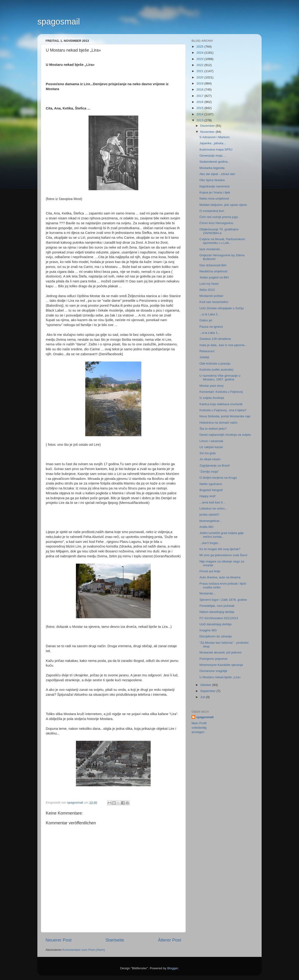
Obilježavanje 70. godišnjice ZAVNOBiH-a (219, 231)
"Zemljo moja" (209, 472)
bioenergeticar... (211, 521)
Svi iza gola (208, 453)
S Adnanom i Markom (215, 137)
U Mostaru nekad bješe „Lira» (220, 677)
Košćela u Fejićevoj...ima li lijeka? (223, 410)
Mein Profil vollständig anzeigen (199, 728)
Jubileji (204, 357)
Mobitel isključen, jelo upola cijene (223, 205)
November (208, 132)
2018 (200, 90)
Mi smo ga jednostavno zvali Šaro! (224, 555)
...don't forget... (210, 543)
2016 (200, 102)
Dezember (208, 126)
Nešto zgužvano (211, 484)
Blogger (173, 968)
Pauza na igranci (211, 327)
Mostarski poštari (211, 296)
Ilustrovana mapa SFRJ (216, 149)
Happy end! (208, 496)
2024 (200, 53)
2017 (200, 96)
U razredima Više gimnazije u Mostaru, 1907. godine (220, 378)
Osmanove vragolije (213, 671)
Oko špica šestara (212, 180)
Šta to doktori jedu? (213, 429)
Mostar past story (212, 386)
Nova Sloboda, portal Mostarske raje (225, 416)
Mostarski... (208, 593)
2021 (200, 71)
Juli (203, 697)
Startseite (115, 940)
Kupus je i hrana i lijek (215, 192)
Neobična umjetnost (213, 271)
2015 (200, 108)
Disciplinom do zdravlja (216, 636)
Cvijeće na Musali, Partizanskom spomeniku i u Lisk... (222, 241)
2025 (200, 47)
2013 (200, 120)
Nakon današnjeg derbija (217, 612)
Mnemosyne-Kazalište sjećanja (221, 665)
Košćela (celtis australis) (217, 370)
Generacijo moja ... (213, 156)
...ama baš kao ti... (212, 502)
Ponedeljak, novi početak (217, 606)
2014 (200, 114)
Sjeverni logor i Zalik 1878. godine (223, 600)
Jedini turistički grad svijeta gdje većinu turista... (222, 535)
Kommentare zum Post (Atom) (84, 950)
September (208, 691)
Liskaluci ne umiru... (213, 508)
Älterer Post (169, 940)
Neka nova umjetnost (214, 198)
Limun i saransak (211, 441)
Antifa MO (206, 527)
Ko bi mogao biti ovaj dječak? (220, 549)
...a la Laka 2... (210, 314)
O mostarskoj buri (212, 211)
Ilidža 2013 (207, 290)
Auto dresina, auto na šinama (220, 577)
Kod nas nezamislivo (214, 302)
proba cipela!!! (209, 515)
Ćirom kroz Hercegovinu (216, 223)
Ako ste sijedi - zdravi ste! (217, 174)
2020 (200, 77)
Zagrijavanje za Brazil (215, 465)
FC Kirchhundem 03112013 (219, 618)
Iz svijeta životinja (212, 398)
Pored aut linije (210, 571)
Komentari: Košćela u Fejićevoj (221, 392)
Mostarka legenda (212, 168)
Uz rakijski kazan (211, 447)
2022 (200, 65)
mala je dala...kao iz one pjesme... (223, 345)
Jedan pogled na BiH (214, 277)
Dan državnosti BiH (213, 265)
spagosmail (59, 22)
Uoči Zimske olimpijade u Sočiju (222, 308)
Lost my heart (209, 284)
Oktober (206, 685)
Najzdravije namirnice (215, 186)
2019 (200, 83)
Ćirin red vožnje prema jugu (219, 217)
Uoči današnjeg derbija (215, 624)
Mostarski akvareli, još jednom (221, 652)
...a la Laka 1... (210, 333)
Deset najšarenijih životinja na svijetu (225, 435)
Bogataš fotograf (211, 490)
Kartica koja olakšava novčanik (221, 404)
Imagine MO (208, 630)
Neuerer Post (59, 940)
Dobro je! (206, 320)
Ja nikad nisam (210, 459)
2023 (200, 59)
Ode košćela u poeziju (215, 364)
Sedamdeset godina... (215, 162)
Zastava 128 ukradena (215, 339)
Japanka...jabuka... (213, 143)
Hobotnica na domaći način (219, 423)
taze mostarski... (211, 249)
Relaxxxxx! (207, 351)
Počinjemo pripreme (214, 659)
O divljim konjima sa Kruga (218, 478)
